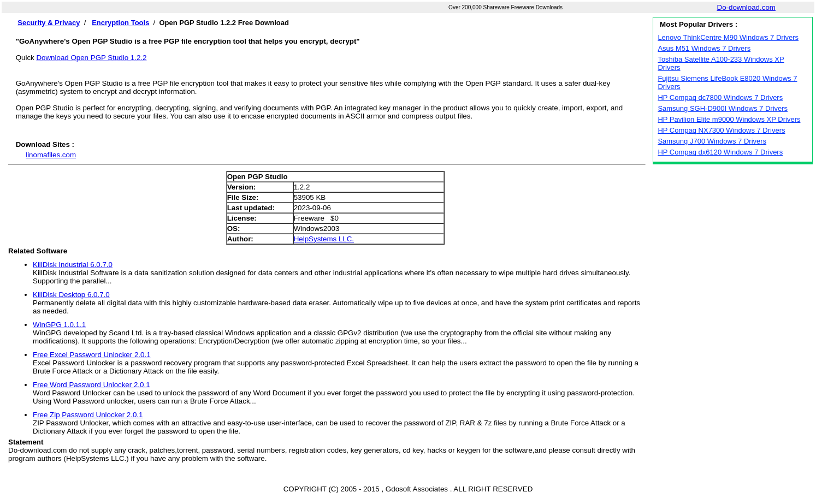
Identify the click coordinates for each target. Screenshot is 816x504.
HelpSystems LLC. (324, 239)
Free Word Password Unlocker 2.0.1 (91, 385)
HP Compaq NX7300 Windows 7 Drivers (721, 130)
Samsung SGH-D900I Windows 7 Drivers (723, 108)
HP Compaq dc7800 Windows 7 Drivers (720, 97)
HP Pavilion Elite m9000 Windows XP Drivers (729, 119)
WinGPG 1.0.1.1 (59, 325)
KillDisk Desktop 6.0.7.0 (71, 295)
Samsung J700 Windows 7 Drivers (712, 141)
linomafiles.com (51, 155)
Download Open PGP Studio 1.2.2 (91, 58)
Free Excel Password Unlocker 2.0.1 (92, 355)
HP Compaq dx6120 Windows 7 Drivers (720, 152)
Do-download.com (746, 7)
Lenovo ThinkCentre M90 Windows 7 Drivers (728, 37)
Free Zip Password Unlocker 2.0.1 (88, 415)
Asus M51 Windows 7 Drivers (704, 48)
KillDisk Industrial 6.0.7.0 (73, 265)
